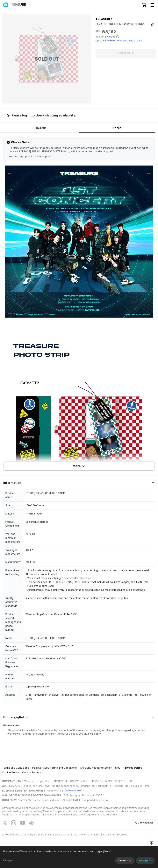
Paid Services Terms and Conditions (55, 768)
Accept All (145, 861)
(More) (107, 851)
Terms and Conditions (16, 768)
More (79, 466)
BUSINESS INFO (74, 791)
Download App (143, 823)
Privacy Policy (133, 768)
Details (41, 128)
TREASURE (103, 19)
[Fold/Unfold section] (79, 483)
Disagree (8, 861)
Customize (125, 861)
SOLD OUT (126, 53)
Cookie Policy (10, 772)
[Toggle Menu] (152, 5)
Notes (117, 128)
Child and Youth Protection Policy (100, 768)
